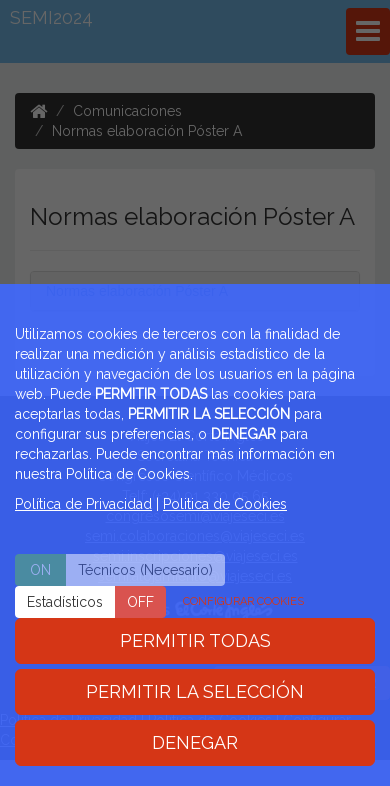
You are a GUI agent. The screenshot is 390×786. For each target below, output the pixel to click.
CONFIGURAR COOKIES (243, 601)
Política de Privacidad (83, 504)
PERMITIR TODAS (195, 640)
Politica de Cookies (225, 504)
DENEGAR (195, 742)
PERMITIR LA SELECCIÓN (195, 691)
